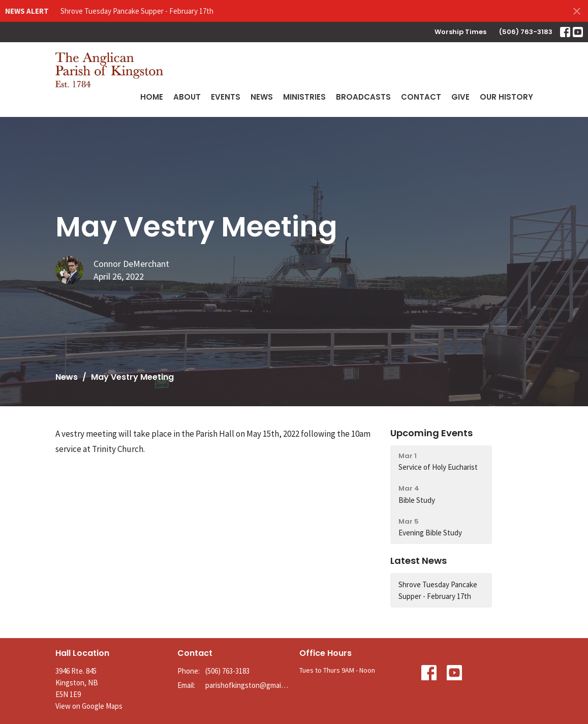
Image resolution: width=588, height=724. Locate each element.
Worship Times (460, 32)
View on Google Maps (89, 706)
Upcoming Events (431, 433)
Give (460, 97)
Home (152, 97)
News (262, 97)
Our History (506, 97)
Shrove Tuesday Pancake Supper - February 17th (137, 11)
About (187, 97)
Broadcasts (363, 97)
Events (226, 97)
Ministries (304, 97)
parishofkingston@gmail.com (247, 685)
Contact (421, 97)
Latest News (419, 561)
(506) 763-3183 (526, 32)
